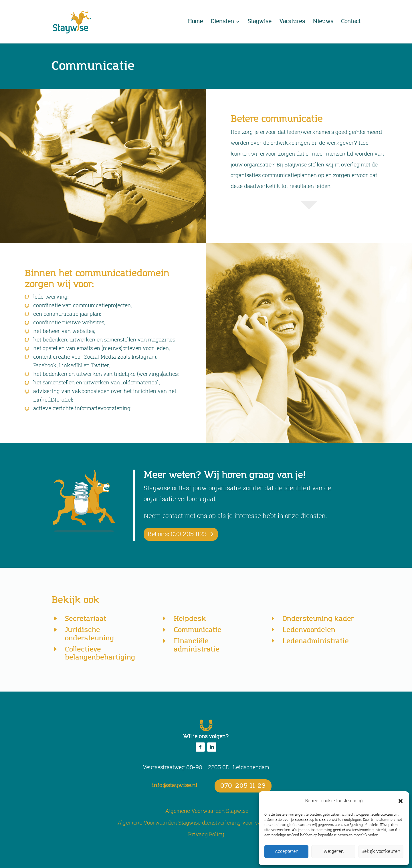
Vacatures (292, 22)
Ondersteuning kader (318, 619)
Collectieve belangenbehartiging (100, 654)
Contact (351, 22)
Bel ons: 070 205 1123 (177, 534)
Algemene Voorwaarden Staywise (207, 811)
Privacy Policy (206, 835)
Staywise (260, 22)
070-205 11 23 (243, 786)
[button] (401, 801)
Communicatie (198, 630)
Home (195, 22)
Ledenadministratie (316, 641)
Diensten (222, 22)
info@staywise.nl (175, 786)
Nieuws (323, 22)
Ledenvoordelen (309, 630)
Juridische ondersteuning (89, 634)
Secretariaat (86, 619)
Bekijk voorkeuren (381, 852)
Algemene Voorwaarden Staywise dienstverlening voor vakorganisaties (206, 823)
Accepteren (287, 852)
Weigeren (333, 852)
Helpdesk (190, 619)
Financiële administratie (197, 645)
